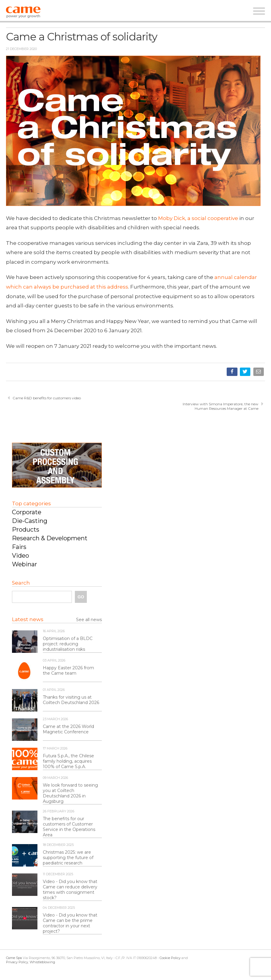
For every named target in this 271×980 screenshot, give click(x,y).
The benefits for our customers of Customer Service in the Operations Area (69, 827)
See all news (89, 620)
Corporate (27, 512)
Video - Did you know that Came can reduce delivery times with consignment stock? (70, 890)
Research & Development (50, 538)
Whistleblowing (42, 962)
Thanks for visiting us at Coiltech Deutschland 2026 (71, 700)
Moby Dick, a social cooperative (198, 218)
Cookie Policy (170, 958)
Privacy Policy (17, 962)
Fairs (19, 547)
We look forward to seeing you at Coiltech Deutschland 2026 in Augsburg (70, 793)
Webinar (25, 564)
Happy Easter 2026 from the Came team (68, 670)
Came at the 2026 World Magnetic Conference (68, 729)
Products (26, 530)
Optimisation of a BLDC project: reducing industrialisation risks (68, 644)
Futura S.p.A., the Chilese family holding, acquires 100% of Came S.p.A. (68, 761)
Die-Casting (30, 521)
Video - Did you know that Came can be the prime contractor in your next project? (70, 923)
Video (21, 556)
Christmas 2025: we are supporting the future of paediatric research (68, 858)
